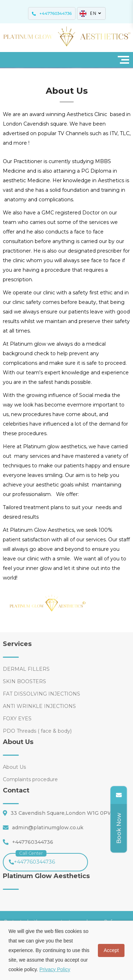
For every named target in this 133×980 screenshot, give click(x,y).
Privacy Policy (55, 969)
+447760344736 (32, 859)
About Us (14, 767)
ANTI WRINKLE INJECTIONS (39, 706)
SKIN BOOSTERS (24, 681)
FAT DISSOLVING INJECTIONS (41, 694)
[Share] (117, 829)
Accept (111, 950)
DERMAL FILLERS (26, 669)
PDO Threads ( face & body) (37, 731)
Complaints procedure (30, 779)
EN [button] (91, 13)
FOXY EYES (17, 719)
